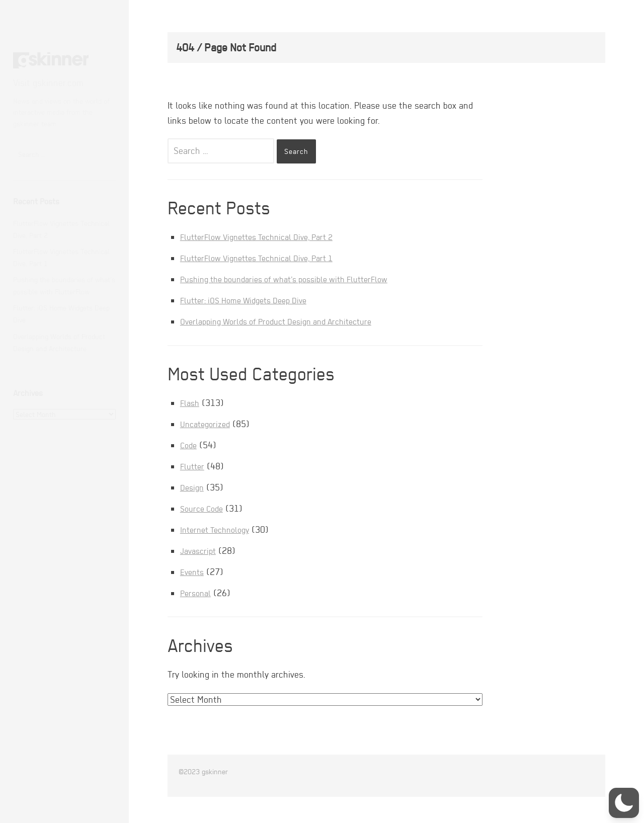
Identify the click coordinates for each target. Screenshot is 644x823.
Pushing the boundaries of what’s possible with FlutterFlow (296, 279)
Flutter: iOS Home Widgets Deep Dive (251, 300)
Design (193, 487)
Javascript (200, 551)
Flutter (193, 466)
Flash (191, 403)
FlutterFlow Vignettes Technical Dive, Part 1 (265, 258)
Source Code (204, 508)
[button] (624, 803)
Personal (197, 593)
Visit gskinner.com (48, 83)
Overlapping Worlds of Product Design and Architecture (287, 321)
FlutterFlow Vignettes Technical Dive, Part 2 (265, 237)
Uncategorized (208, 424)
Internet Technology (219, 529)
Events (193, 572)
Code (189, 445)
